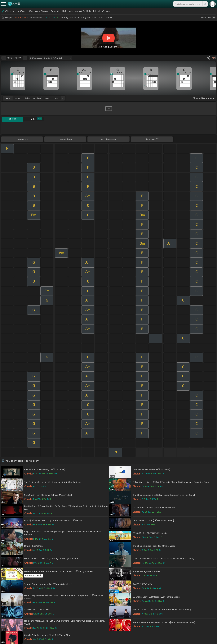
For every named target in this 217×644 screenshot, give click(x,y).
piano (17, 98)
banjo (46, 98)
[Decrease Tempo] (4, 58)
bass (56, 98)
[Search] (205, 4)
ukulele (27, 98)
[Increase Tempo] (25, 58)
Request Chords (33, 576)
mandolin (37, 98)
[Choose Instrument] (63, 98)
